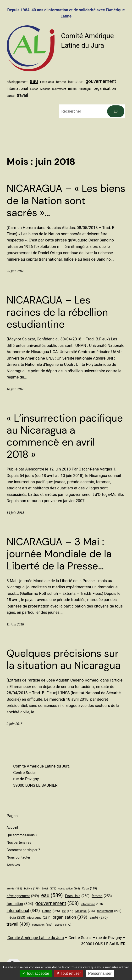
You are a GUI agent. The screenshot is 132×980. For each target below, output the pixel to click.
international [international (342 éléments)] (17, 89)
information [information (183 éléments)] (92, 904)
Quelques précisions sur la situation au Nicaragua (64, 660)
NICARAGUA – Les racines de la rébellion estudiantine (57, 312)
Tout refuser (69, 973)
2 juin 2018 (15, 724)
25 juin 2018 (15, 271)
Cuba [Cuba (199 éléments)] (89, 889)
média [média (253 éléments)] (72, 89)
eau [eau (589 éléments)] (34, 81)
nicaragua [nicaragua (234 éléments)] (85, 89)
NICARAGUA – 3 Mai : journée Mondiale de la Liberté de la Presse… (59, 554)
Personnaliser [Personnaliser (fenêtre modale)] (100, 973)
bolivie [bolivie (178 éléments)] (32, 889)
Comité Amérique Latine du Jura (36, 938)
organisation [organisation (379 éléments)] (105, 88)
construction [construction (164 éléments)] (69, 889)
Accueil (12, 828)
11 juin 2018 (15, 624)
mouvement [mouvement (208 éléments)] (59, 89)
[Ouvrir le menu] (66, 127)
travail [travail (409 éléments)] (22, 95)
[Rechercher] (116, 111)
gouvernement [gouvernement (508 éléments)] (101, 81)
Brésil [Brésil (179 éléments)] (49, 888)
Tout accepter (36, 973)
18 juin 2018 (15, 389)
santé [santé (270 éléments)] (11, 96)
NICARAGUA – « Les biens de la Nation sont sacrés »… (66, 201)
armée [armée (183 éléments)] (14, 888)
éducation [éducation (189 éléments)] (42, 925)
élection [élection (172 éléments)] (63, 925)
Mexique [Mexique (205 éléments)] (45, 89)
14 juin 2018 (15, 513)
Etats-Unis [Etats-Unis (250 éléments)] (47, 82)
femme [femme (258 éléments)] (61, 82)
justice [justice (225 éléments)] (34, 89)
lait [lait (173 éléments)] (68, 911)
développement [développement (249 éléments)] (17, 82)
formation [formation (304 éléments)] (76, 82)
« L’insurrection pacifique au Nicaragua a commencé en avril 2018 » (65, 436)
